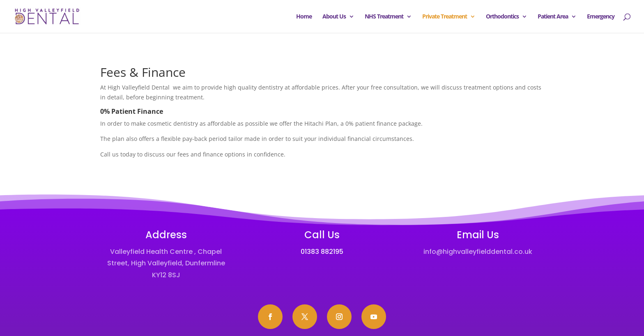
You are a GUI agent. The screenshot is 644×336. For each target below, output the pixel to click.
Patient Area (553, 17)
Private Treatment (445, 17)
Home (304, 17)
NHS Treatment (384, 17)
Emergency (601, 17)
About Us (334, 17)
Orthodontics (502, 17)
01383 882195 (322, 252)
